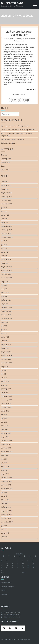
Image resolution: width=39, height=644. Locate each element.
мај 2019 (4, 463)
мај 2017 (4, 529)
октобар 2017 (6, 518)
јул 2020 (4, 415)
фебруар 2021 (6, 389)
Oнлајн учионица (6, 583)
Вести (23, 94)
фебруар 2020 (6, 433)
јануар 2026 (5, 189)
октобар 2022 (6, 315)
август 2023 (5, 282)
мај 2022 (4, 333)
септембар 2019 (7, 452)
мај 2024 (4, 248)
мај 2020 (4, 422)
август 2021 (5, 367)
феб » (24, 573)
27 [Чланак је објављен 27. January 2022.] (18, 568)
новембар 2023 (6, 270)
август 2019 (5, 455)
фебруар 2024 (6, 259)
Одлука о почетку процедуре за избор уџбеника (18, 130)
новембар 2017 (6, 514)
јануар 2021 (5, 392)
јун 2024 (4, 245)
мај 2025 (4, 211)
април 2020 (5, 426)
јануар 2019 (5, 474)
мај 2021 (4, 378)
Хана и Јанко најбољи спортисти (13, 139)
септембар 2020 (7, 407)
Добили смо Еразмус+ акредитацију (19, 33)
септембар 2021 (7, 363)
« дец (3, 573)
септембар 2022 (7, 319)
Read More (31, 89)
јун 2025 (4, 208)
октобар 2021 (6, 359)
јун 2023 (4, 285)
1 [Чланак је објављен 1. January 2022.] (28, 559)
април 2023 (5, 293)
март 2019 (5, 470)
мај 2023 (4, 289)
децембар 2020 (6, 396)
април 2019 (5, 466)
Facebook (4, 594)
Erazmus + (18, 94)
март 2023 (5, 296)
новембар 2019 (6, 444)
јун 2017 (4, 526)
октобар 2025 (6, 200)
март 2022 (5, 341)
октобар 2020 (6, 404)
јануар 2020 (5, 437)
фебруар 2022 (6, 344)
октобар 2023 (6, 274)
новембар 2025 (6, 197)
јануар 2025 (5, 222)
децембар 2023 (6, 267)
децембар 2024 (6, 226)
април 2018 (5, 500)
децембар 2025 (6, 193)
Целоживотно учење (7, 587)
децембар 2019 (6, 440)
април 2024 (5, 252)
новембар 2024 (6, 230)
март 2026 (5, 182)
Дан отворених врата (9, 143)
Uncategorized (6, 159)
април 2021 (5, 381)
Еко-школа (5, 170)
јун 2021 (4, 374)
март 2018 (5, 503)
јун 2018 (4, 492)
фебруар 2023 (6, 300)
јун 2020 (4, 418)
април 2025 (5, 215)
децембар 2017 (6, 511)
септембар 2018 (7, 489)
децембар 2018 (6, 477)
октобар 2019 (6, 448)
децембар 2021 (6, 352)
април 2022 (5, 337)
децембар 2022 (6, 307)
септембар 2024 (7, 237)
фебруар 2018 (6, 507)
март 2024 (5, 256)
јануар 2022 (5, 348)
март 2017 (5, 537)
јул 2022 (4, 326)
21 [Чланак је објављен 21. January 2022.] (23, 566)
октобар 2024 (6, 233)
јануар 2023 (5, 304)
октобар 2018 (6, 485)
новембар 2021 (6, 355)
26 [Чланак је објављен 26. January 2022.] (12, 568)
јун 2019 (4, 459)
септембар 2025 (7, 204)
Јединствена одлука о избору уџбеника (15, 126)
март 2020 (5, 429)
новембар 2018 (6, 481)
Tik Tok (3, 590)
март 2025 (5, 219)
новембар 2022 (6, 311)
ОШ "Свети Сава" (13, 3)
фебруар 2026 (6, 185)
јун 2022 (4, 330)
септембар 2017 (7, 522)
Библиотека (5, 162)
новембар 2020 (6, 400)
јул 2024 (4, 241)
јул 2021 (4, 370)
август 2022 (5, 322)
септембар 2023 (7, 278)
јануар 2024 (5, 263)
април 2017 (5, 533)
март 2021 (5, 385)
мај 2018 (4, 496)
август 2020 (5, 411)
